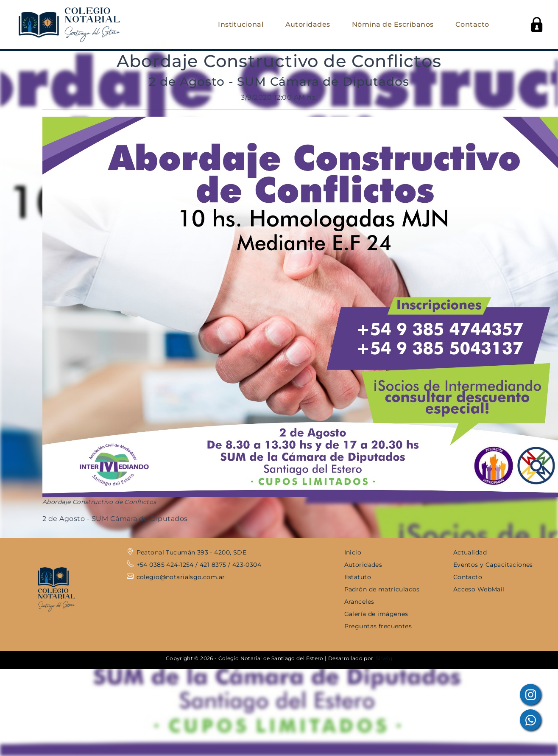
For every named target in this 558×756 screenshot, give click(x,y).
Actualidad (470, 552)
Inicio (353, 552)
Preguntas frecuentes (378, 626)
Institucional (241, 24)
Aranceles (359, 602)
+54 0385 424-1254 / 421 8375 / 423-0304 (199, 565)
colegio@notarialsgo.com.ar (181, 577)
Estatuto (358, 577)
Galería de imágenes (376, 614)
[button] (537, 25)
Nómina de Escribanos (393, 24)
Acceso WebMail (479, 589)
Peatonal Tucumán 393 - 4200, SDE (191, 552)
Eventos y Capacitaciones (493, 565)
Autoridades (308, 24)
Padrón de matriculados (382, 589)
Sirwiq (384, 658)
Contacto (472, 24)
